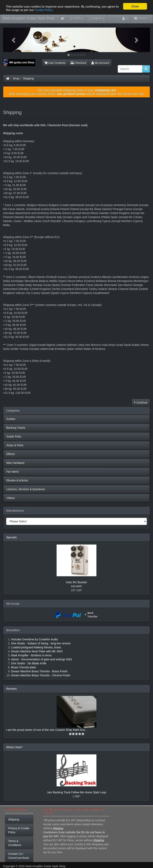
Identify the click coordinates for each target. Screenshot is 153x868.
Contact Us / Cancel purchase (19, 856)
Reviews (11, 689)
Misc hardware (15, 463)
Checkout (78, 63)
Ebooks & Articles (17, 480)
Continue (141, 403)
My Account (100, 63)
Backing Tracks (16, 428)
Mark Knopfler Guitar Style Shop (29, 18)
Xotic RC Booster (76, 582)
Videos (11, 498)
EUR (76, 18)
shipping (58, 828)
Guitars (11, 419)
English (96, 18)
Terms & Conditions (15, 843)
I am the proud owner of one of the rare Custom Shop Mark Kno (46, 730)
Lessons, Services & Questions (26, 489)
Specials (11, 537)
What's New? (14, 747)
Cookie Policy (44, 10)
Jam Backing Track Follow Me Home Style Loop (76, 792)
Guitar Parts (14, 436)
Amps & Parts (15, 445)
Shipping (28, 78)
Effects (11, 454)
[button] (14, 40)
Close (135, 6)
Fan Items (13, 472)
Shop (16, 78)
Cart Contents (55, 63)
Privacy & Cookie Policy (19, 830)
